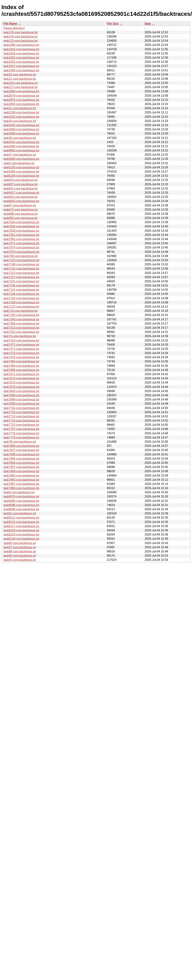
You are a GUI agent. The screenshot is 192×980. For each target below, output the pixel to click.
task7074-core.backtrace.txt (21, 247)
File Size (113, 24)
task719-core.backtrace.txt (21, 311)
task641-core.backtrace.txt (21, 188)
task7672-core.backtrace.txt (21, 378)
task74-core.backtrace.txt (20, 336)
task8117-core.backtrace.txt (21, 526)
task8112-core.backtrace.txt (21, 518)
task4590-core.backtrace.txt (21, 146)
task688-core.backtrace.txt (21, 214)
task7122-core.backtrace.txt (21, 273)
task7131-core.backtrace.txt (21, 281)
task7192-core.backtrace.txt (21, 315)
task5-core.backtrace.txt (19, 163)
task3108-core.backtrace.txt (21, 112)
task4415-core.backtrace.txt (21, 142)
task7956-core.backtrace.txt (21, 463)
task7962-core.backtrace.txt (21, 476)
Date (148, 24)
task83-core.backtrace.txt (20, 543)
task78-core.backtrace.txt (20, 442)
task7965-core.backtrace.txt (21, 480)
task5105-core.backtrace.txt (21, 167)
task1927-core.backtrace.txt (21, 66)
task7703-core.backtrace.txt (21, 412)
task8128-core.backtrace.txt (21, 539)
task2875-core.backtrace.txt (21, 100)
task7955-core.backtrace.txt (21, 459)
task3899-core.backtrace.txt (21, 134)
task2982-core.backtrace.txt (21, 104)
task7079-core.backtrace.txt (21, 252)
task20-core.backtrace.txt (20, 75)
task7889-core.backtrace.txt (21, 446)
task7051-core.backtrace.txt (21, 235)
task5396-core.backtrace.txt (21, 172)
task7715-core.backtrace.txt (21, 421)
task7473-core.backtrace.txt (21, 353)
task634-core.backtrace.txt (21, 180)
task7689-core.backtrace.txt (21, 399)
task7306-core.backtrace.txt (21, 324)
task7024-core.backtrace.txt (21, 222)
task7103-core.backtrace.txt (21, 260)
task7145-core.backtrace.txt (21, 298)
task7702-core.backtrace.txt (21, 408)
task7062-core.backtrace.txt (21, 239)
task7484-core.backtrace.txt (21, 366)
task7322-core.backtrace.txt (21, 332)
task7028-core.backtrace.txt (21, 231)
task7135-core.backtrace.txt (21, 285)
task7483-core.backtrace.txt (21, 361)
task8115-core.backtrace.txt (21, 522)
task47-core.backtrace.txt (20, 155)
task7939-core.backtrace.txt (21, 454)
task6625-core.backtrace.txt (21, 201)
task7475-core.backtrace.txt (21, 357)
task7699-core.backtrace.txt (21, 404)
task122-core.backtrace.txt (21, 41)
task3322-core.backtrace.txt (21, 117)
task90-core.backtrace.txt (20, 556)
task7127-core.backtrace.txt (21, 277)
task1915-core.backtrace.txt (21, 49)
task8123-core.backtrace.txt (21, 535)
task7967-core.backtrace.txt (21, 484)
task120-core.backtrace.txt (21, 36)
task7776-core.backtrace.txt (21, 433)
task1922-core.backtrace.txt (21, 58)
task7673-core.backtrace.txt (21, 383)
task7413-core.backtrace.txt (21, 340)
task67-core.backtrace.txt (20, 205)
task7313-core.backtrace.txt (21, 328)
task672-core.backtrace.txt (21, 210)
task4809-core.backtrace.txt (21, 159)
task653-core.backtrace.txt (21, 197)
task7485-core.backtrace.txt (21, 370)
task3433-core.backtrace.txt (21, 125)
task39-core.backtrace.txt (20, 138)
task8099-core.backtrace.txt (21, 509)
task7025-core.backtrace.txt (21, 226)
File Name (10, 24)
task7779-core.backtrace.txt (21, 437)
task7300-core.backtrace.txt (21, 319)
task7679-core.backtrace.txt (21, 387)
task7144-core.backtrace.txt (21, 294)
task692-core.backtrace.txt (21, 218)
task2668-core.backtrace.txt (21, 91)
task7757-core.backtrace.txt (21, 429)
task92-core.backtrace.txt (20, 560)
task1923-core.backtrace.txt (21, 62)
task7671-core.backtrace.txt (21, 374)
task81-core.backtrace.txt (20, 513)
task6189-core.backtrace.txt (21, 176)
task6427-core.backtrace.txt (21, 193)
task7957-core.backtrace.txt (21, 467)
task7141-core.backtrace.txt (21, 290)
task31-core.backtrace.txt (20, 108)
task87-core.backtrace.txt (20, 547)
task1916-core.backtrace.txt (21, 53)
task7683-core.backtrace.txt (21, 391)
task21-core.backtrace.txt (20, 79)
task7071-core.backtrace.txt (21, 243)
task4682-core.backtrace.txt (21, 150)
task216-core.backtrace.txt (21, 83)
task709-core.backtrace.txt (21, 256)
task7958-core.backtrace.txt (21, 471)
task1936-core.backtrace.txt (21, 70)
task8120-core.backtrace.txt (21, 530)
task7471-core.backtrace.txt (21, 345)
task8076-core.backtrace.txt (21, 496)
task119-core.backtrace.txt (21, 32)
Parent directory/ (14, 28)
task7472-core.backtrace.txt (21, 349)
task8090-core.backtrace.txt (21, 501)
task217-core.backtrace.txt (21, 87)
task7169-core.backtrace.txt (21, 302)
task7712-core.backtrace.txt (21, 416)
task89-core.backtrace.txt (20, 551)
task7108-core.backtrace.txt (21, 264)
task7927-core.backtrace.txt (21, 450)
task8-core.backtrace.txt (19, 492)
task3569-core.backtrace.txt (21, 129)
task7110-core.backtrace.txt (21, 269)
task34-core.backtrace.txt (20, 121)
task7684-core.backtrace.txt (21, 395)
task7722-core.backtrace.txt (21, 425)
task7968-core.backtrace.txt (21, 488)
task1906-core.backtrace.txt (21, 45)
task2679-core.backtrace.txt (21, 96)
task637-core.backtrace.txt (21, 184)
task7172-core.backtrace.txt (21, 307)
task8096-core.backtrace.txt (21, 505)
